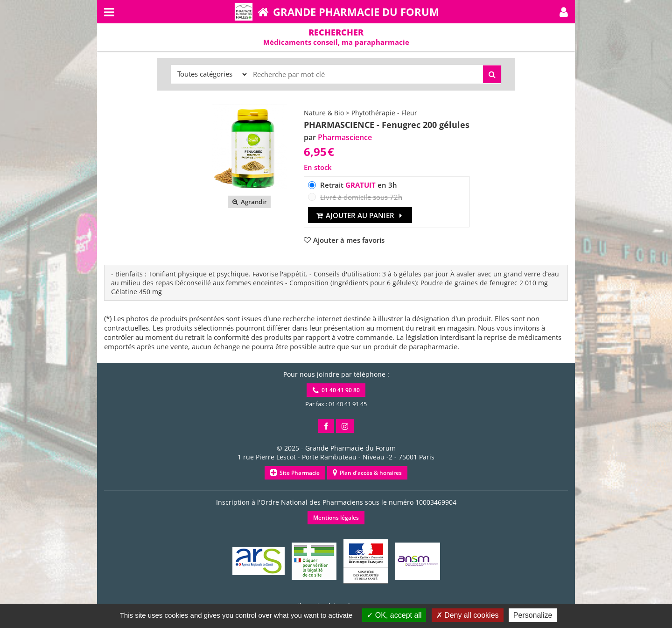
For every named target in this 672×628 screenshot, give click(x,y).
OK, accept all (394, 615)
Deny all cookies (468, 615)
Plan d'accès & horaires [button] (367, 473)
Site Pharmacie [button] (295, 473)
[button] (564, 12)
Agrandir (249, 202)
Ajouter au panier (360, 215)
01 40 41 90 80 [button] (336, 390)
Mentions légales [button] (336, 518)
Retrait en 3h (359, 185)
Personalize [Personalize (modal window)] (533, 615)
